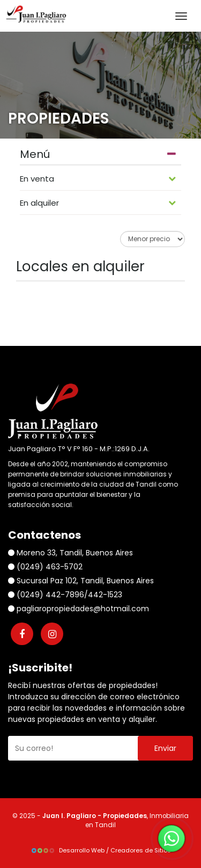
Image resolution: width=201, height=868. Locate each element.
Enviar (165, 748)
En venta (98, 179)
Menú (98, 154)
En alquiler (98, 203)
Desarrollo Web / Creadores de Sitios (101, 850)
